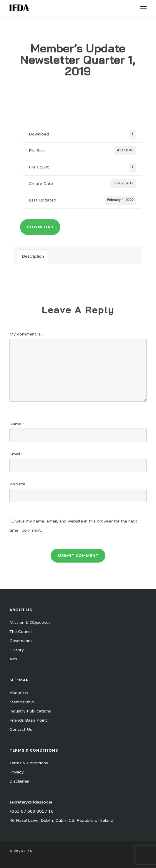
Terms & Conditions (29, 763)
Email (16, 454)
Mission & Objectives (30, 623)
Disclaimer (20, 781)
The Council (21, 632)
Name (17, 424)
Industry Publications (30, 711)
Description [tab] (33, 257)
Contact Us (21, 729)
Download (40, 227)
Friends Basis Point (28, 720)
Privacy (17, 772)
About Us (19, 693)
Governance (21, 641)
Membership (22, 702)
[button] (143, 8)
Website (17, 484)
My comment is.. (26, 334)
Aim (13, 659)
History (17, 650)
